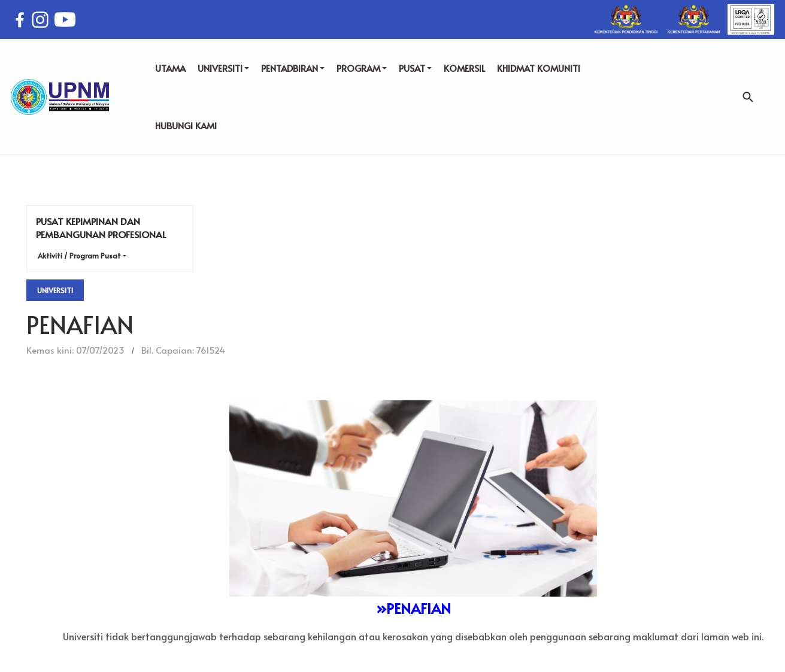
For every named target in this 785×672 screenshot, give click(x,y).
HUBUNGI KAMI (186, 125)
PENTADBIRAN (293, 68)
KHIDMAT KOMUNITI (539, 68)
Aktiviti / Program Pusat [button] (79, 256)
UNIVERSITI (223, 68)
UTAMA (170, 68)
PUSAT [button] (415, 68)
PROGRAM (362, 68)
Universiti (55, 290)
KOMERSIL (464, 68)
